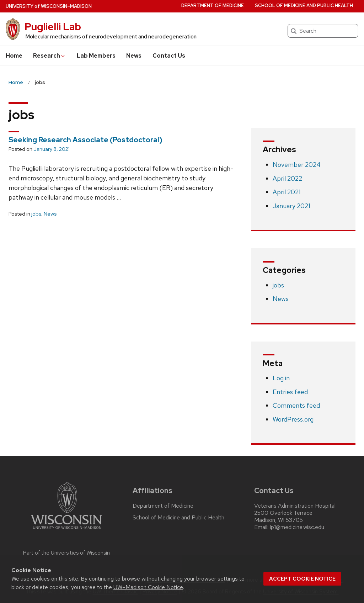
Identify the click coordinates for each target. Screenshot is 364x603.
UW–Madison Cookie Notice (148, 587)
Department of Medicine (213, 6)
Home (14, 56)
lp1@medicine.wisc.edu (297, 527)
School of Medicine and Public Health (304, 6)
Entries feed (290, 392)
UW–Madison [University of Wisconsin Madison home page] (49, 6)
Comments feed (296, 405)
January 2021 (291, 206)
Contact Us (169, 56)
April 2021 (287, 192)
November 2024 (297, 165)
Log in (281, 378)
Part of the (66, 553)
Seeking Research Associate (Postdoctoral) (85, 140)
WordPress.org (293, 419)
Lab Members (96, 56)
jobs (36, 214)
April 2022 (287, 178)
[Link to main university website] (66, 530)
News (134, 56)
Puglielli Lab (53, 27)
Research (49, 56)
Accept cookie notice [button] (302, 579)
